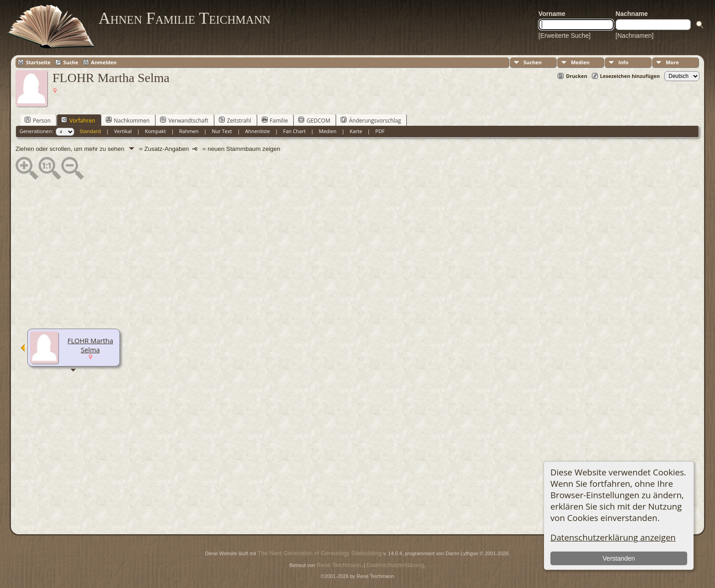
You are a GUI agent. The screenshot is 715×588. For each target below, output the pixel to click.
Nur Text (222, 131)
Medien (580, 62)
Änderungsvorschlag (371, 120)
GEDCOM (314, 120)
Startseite (38, 62)
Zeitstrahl (235, 120)
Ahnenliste (258, 131)
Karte (356, 131)
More (672, 62)
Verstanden (619, 558)
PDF (380, 131)
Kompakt (155, 131)
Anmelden (104, 62)
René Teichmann (339, 565)
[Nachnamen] (635, 36)
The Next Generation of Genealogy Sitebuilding (320, 553)
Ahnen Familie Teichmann (184, 18)
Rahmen (189, 131)
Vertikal (123, 131)
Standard (90, 131)
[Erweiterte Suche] (565, 36)
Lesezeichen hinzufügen (630, 76)
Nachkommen (128, 120)
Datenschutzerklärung (395, 565)
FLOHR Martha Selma (90, 345)
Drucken (577, 76)
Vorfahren (78, 120)
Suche (71, 62)
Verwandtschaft (184, 120)
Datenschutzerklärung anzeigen (613, 537)
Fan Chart (295, 131)
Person (38, 120)
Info (623, 62)
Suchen (533, 62)
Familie (275, 120)
